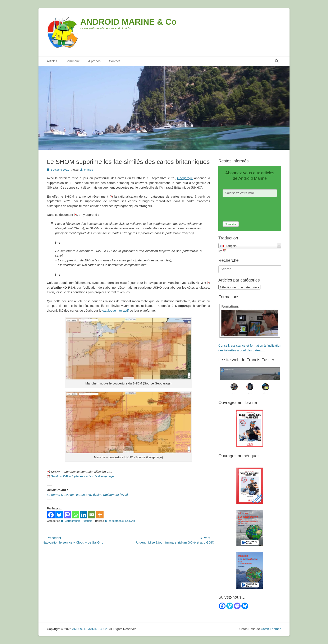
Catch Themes (271, 629)
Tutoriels (87, 521)
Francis (89, 170)
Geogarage (185, 178)
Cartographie (72, 521)
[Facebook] (51, 515)
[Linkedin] (84, 515)
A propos (94, 61)
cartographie (116, 521)
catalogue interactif (115, 310)
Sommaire (73, 61)
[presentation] (254, 209)
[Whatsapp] (75, 515)
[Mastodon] (67, 515)
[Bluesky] (59, 515)
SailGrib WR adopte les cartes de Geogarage (82, 476)
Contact (114, 61)
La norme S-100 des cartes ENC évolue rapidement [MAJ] (87, 495)
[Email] (92, 515)
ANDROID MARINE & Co (128, 22)
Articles (52, 61)
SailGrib (130, 521)
